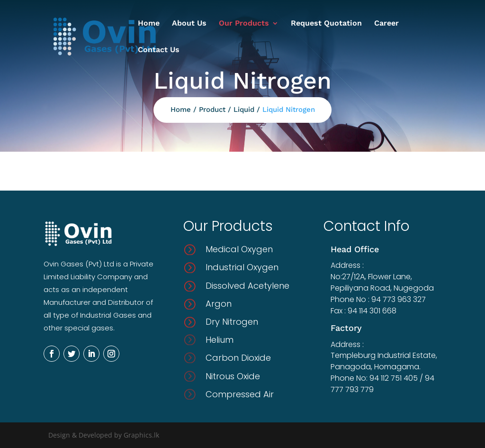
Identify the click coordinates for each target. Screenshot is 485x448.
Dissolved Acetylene (247, 286)
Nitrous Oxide (233, 376)
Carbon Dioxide (238, 358)
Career (386, 24)
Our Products (244, 24)
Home (149, 24)
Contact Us (159, 50)
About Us (189, 24)
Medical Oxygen (239, 249)
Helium (220, 340)
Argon (219, 304)
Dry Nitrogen (232, 322)
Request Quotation (326, 24)
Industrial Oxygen (242, 267)
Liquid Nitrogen (289, 110)
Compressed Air (240, 394)
